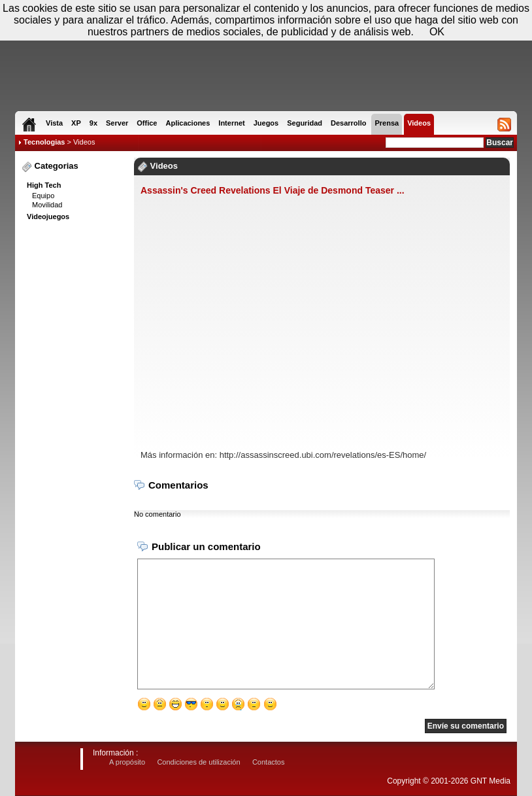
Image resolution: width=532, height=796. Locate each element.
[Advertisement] (74, 426)
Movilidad (47, 205)
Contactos (269, 762)
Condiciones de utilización (198, 762)
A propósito (127, 762)
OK (437, 32)
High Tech (44, 185)
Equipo (43, 196)
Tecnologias (44, 142)
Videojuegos (48, 216)
